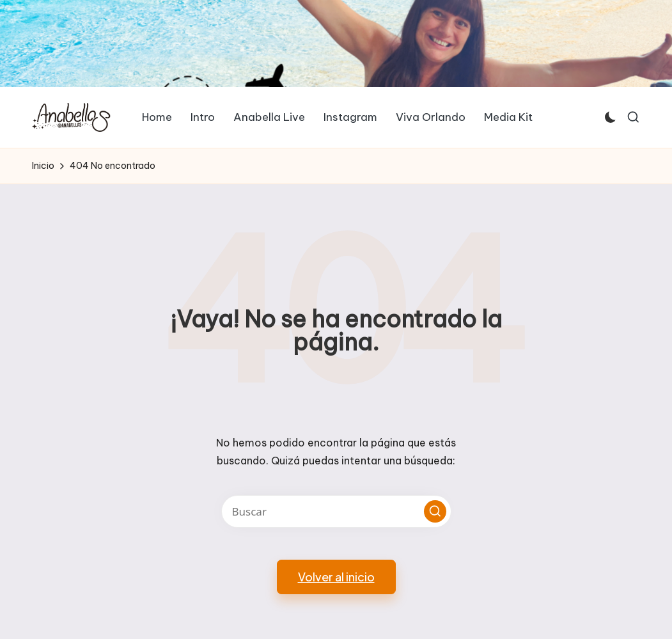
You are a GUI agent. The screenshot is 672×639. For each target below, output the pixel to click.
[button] (435, 511)
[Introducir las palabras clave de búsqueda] (336, 511)
